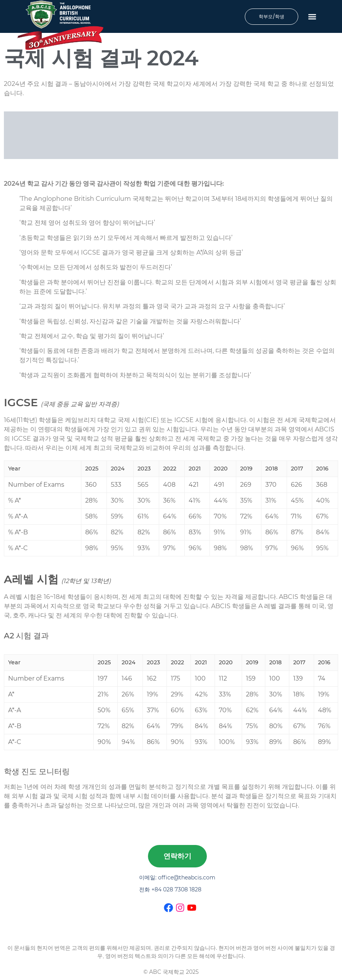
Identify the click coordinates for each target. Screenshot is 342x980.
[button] (312, 16)
